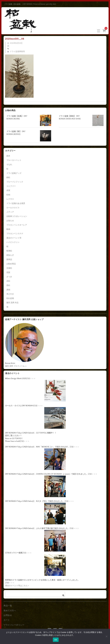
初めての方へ (10, 611)
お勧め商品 (11, 264)
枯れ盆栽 (10, 298)
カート (7, 620)
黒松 (8, 285)
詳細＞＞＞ (31, 378)
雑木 (8, 156)
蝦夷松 (9, 251)
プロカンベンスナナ (15, 234)
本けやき (10, 294)
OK (56, 640)
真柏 (8, 290)
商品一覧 (8, 606)
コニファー (11, 186)
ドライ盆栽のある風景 (16, 203)
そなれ (9, 165)
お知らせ (10, 221)
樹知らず (10, 255)
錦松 (8, 178)
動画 (8, 229)
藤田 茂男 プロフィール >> (16, 366)
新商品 (9, 259)
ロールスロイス (13, 208)
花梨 (8, 272)
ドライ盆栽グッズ (14, 173)
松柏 (8, 195)
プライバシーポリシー (14, 625)
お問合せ (8, 615)
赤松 (8, 281)
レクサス (10, 199)
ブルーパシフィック (15, 182)
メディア (10, 212)
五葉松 (9, 268)
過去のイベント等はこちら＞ (17, 586)
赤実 (8, 190)
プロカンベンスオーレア (17, 225)
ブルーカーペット (14, 160)
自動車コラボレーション (17, 216)
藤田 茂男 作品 (12, 303)
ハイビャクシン (13, 242)
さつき (9, 277)
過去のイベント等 (14, 238)
